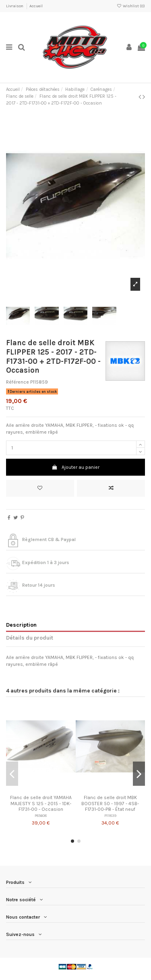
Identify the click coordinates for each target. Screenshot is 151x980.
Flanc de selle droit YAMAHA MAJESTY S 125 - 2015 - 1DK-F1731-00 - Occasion (41, 803)
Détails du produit (30, 638)
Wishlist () (131, 6)
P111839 (110, 815)
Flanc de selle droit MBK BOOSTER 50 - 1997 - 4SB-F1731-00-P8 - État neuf (110, 803)
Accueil (36, 6)
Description (21, 625)
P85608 (41, 815)
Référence (18, 382)
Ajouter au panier (75, 467)
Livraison (15, 6)
